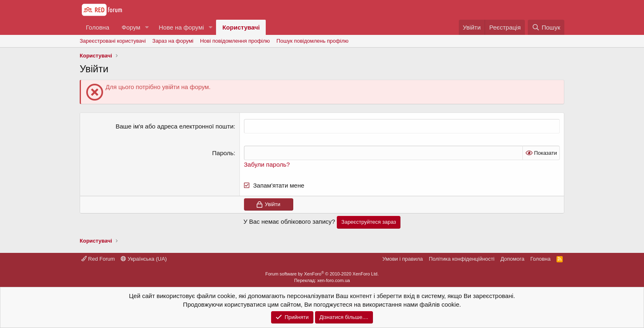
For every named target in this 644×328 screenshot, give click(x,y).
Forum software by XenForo (322, 274)
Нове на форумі (181, 27)
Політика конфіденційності (462, 259)
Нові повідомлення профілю (235, 41)
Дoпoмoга (512, 259)
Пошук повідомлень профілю (312, 41)
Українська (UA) (144, 259)
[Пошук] (546, 27)
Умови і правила (403, 259)
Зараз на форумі (173, 41)
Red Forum (98, 259)
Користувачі (241, 27)
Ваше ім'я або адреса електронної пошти (174, 126)
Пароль (223, 153)
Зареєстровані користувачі (113, 41)
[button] (147, 27)
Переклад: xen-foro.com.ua (322, 280)
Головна (98, 27)
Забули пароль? (267, 164)
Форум (131, 27)
